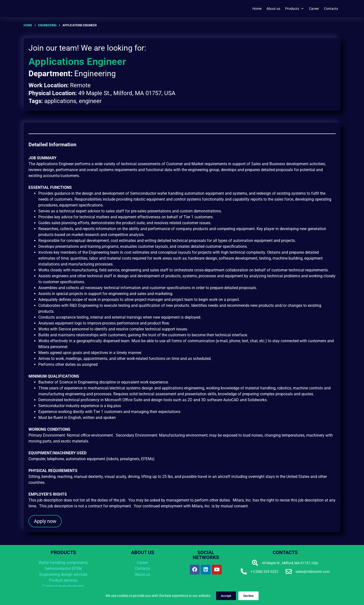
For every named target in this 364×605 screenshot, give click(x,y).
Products (295, 9)
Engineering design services (63, 574)
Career (314, 9)
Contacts (331, 9)
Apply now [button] (45, 521)
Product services (63, 580)
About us (273, 9)
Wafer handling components (63, 563)
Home (257, 9)
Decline (248, 596)
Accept (226, 596)
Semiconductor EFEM (63, 568)
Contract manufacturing (63, 586)
